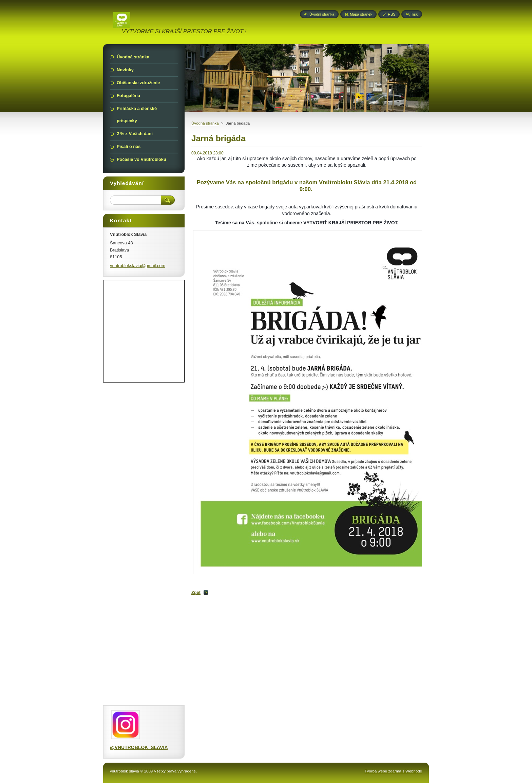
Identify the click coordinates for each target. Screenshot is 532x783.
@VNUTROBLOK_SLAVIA (139, 747)
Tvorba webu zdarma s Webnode (393, 771)
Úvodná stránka (205, 123)
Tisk (414, 14)
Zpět (196, 592)
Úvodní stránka (322, 14)
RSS (392, 14)
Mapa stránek (361, 14)
